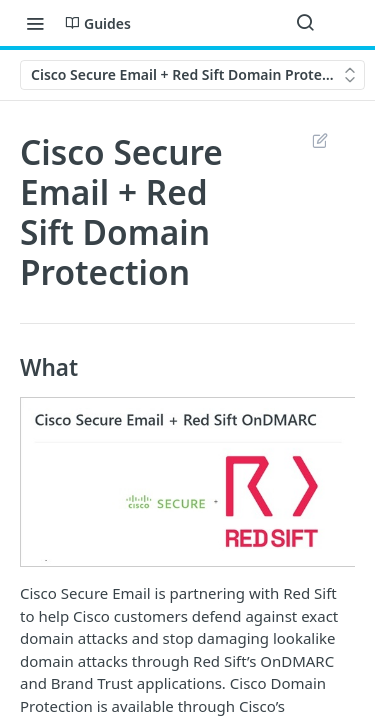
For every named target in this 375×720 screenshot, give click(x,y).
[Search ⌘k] (305, 23)
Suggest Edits (319, 140)
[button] (187, 482)
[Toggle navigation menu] (35, 23)
